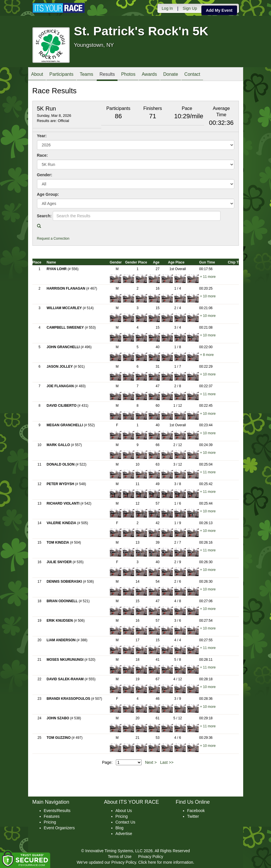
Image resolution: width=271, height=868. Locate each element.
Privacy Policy (151, 857)
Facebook (196, 811)
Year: (42, 136)
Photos (128, 74)
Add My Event (219, 10)
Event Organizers (59, 828)
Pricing (50, 822)
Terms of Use (120, 857)
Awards (149, 74)
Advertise (124, 834)
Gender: (45, 175)
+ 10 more (208, 296)
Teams (86, 74)
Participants (61, 74)
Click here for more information (166, 862)
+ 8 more (207, 355)
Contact (192, 74)
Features (52, 816)
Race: (42, 155)
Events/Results (57, 811)
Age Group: (48, 194)
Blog (120, 828)
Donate (171, 74)
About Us (124, 811)
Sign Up (190, 8)
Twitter (193, 816)
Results (107, 74)
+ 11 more (208, 277)
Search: (44, 216)
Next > (151, 762)
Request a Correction (53, 239)
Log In (167, 8)
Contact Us (125, 822)
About (37, 74)
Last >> (167, 762)
